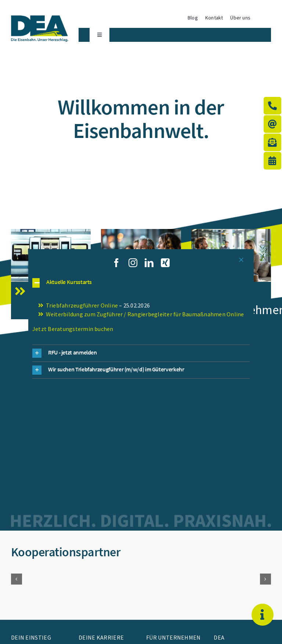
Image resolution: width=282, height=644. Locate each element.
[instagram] (133, 263)
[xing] (165, 263)
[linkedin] (149, 263)
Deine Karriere (101, 637)
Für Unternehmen (173, 637)
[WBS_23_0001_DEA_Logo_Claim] (40, 19)
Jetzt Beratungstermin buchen (73, 329)
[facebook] (116, 263)
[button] (17, 579)
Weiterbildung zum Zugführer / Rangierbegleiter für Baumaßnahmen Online (145, 314)
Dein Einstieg (31, 637)
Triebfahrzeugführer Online (82, 305)
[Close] (241, 260)
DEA (219, 637)
